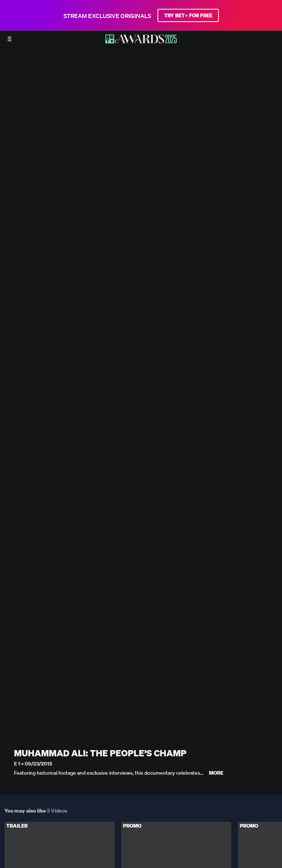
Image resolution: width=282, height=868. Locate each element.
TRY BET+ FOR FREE (188, 15)
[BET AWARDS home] (141, 41)
